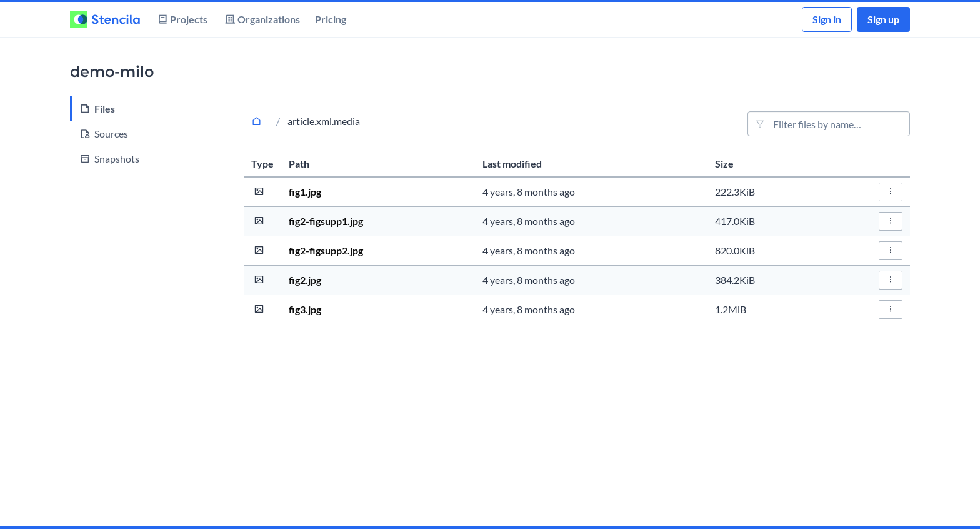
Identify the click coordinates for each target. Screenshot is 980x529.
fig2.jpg (305, 280)
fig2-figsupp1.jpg (326, 221)
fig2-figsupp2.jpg (326, 250)
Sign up (883, 19)
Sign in (827, 19)
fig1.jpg (305, 192)
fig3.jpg (305, 309)
